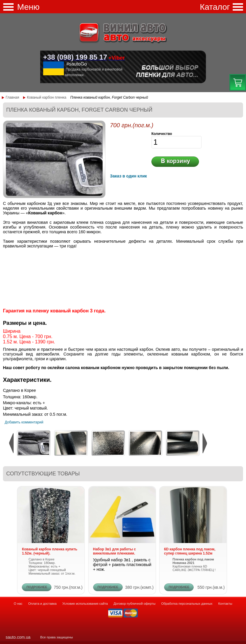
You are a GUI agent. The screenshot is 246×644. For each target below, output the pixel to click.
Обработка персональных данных (187, 604)
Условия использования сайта (85, 604)
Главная (12, 97)
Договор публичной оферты (135, 604)
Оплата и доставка (42, 604)
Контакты (225, 604)
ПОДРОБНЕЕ (37, 587)
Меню (10, 7)
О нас (18, 604)
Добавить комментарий (24, 422)
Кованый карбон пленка (47, 97)
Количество (162, 134)
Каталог (221, 7)
